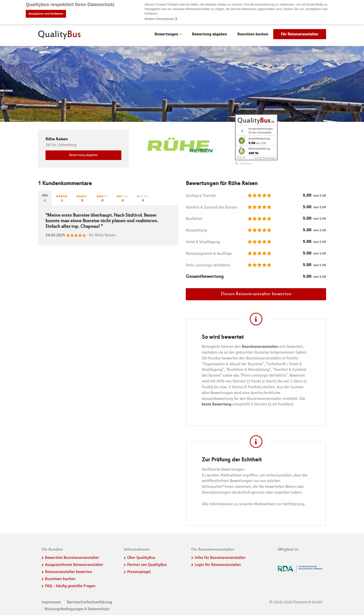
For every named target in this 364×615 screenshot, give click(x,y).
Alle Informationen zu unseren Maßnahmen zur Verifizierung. (254, 504)
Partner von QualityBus (147, 565)
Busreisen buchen (253, 34)
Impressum (51, 602)
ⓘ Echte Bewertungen (265, 158)
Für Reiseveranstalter (300, 34)
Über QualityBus (141, 558)
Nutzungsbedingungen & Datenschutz (77, 609)
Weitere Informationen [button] (161, 19)
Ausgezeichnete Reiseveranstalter (74, 565)
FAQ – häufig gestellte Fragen (70, 586)
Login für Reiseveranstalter (218, 565)
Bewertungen (168, 34)
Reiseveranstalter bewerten (69, 572)
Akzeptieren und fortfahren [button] (46, 14)
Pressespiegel (139, 572)
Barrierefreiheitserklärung (90, 602)
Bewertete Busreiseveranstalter (72, 558)
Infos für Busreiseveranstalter (220, 558)
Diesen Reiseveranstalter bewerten (256, 294)
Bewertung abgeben (209, 34)
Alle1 (45, 198)
